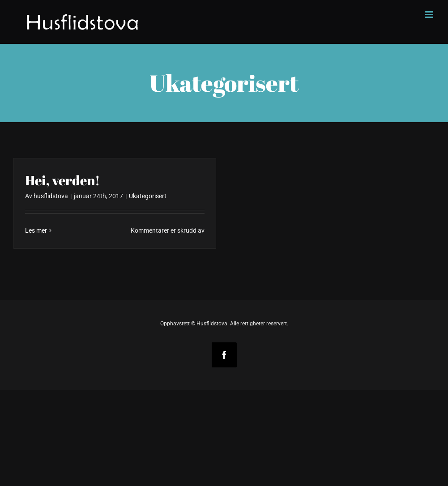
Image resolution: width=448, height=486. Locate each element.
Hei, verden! (62, 180)
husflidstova (51, 196)
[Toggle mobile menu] (430, 15)
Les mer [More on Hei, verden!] (36, 230)
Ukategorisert (148, 196)
